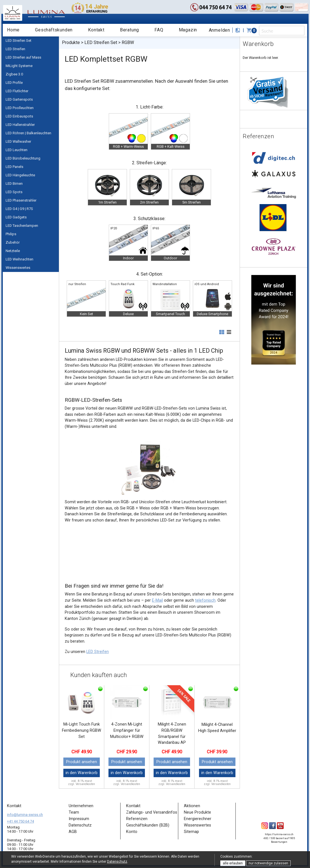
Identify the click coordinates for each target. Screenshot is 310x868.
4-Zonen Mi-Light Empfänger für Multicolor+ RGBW (127, 730)
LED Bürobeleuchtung (23, 158)
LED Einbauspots (19, 116)
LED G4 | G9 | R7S (19, 209)
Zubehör (13, 242)
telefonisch (205, 600)
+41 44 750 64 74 (20, 821)
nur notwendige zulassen (268, 863)
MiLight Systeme (19, 66)
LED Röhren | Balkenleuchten (28, 133)
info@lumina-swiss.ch (25, 815)
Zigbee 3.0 (14, 74)
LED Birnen (14, 183)
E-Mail (157, 600)
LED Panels (14, 167)
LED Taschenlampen (22, 226)
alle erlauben (233, 863)
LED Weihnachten (19, 259)
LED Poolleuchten (20, 108)
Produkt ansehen (82, 762)
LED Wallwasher (18, 141)
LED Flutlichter (17, 91)
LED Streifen (15, 49)
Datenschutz (117, 862)
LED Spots (14, 192)
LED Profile (14, 83)
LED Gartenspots (19, 99)
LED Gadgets (16, 217)
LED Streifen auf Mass (23, 57)
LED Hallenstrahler (20, 125)
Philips (11, 234)
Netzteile (13, 251)
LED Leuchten (17, 150)
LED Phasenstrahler (21, 200)
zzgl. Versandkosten (82, 784)
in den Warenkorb (82, 773)
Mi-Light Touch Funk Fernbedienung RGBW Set (82, 730)
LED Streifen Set (18, 41)
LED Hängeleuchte (20, 175)
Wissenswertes (18, 268)
